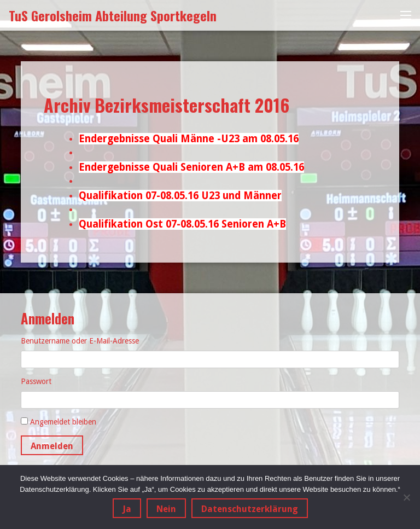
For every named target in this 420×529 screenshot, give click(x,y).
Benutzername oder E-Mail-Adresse (80, 341)
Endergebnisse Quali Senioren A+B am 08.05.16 (191, 167)
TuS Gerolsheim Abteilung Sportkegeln (113, 15)
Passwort (36, 381)
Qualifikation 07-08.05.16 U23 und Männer (180, 196)
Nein (166, 509)
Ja (127, 509)
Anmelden (52, 446)
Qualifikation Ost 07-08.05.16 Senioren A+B (182, 224)
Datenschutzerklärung (250, 509)
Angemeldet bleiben (63, 422)
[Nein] (406, 497)
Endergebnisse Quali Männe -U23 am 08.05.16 (189, 139)
